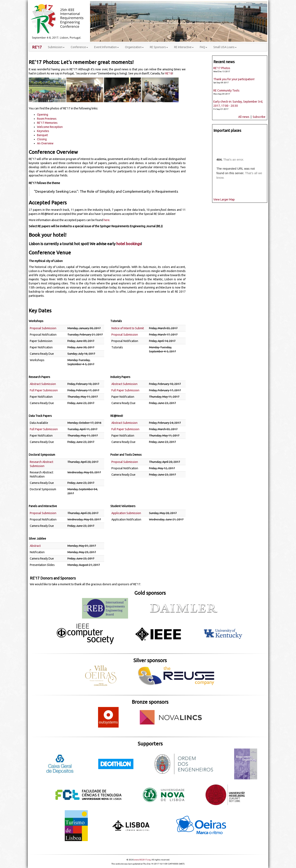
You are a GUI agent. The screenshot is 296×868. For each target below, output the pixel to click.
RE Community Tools (226, 90)
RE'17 (37, 47)
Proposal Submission (43, 328)
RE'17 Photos (222, 68)
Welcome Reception (50, 127)
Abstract (35, 546)
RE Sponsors (159, 47)
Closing (42, 139)
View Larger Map (224, 199)
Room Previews (47, 119)
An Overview (45, 143)
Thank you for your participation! (234, 79)
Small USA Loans (225, 47)
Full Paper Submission (44, 390)
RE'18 (169, 73)
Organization (134, 47)
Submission (56, 47)
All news (244, 117)
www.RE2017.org (142, 860)
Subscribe (259, 117)
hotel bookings (129, 244)
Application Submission (126, 513)
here (107, 220)
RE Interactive (184, 47)
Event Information (106, 47)
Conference (79, 47)
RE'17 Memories (47, 123)
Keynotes (43, 131)
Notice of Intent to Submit (128, 328)
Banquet (42, 135)
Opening (43, 115)
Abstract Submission (43, 384)
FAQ (203, 47)
